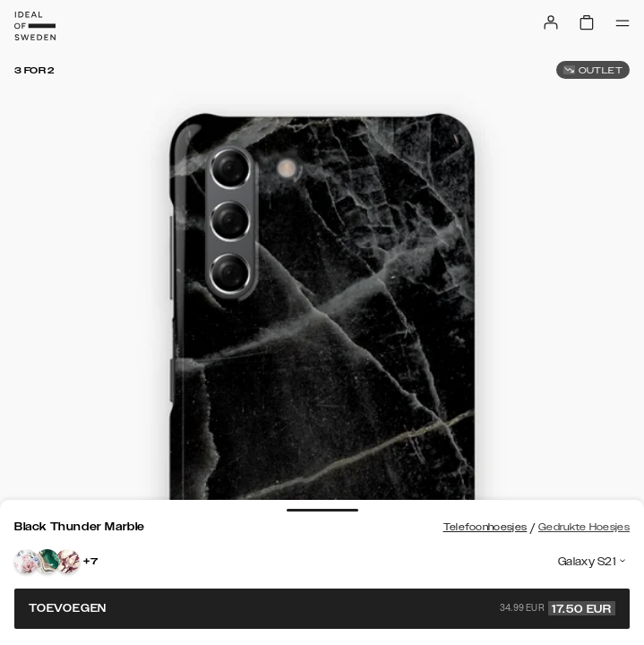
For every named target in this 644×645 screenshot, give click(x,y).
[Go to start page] (35, 26)
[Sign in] (551, 22)
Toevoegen (322, 608)
